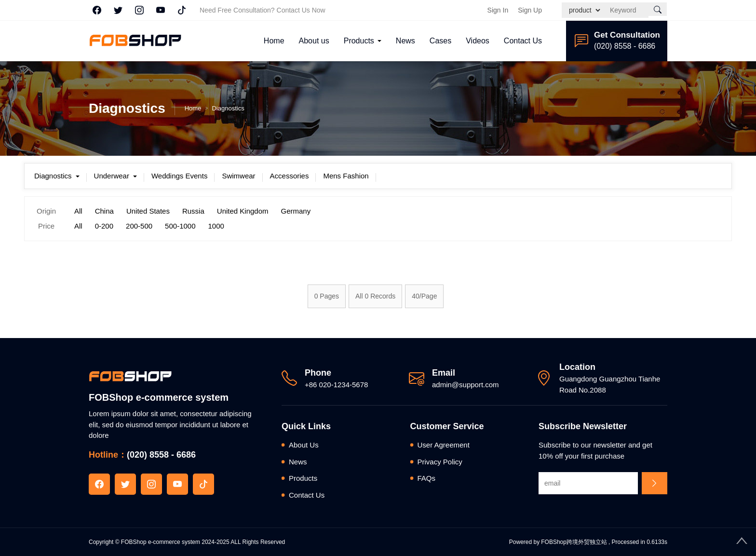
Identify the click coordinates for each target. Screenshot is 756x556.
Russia (193, 211)
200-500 (139, 226)
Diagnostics (228, 108)
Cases (440, 41)
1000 (216, 226)
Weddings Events (179, 176)
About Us (304, 445)
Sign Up (530, 10)
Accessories (290, 176)
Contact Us (523, 41)
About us (314, 41)
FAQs (427, 478)
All (78, 211)
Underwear (115, 176)
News (405, 41)
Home (274, 41)
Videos (478, 41)
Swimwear (238, 176)
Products (359, 41)
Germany (296, 211)
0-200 (104, 226)
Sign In (498, 10)
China (104, 211)
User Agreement (444, 445)
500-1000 (180, 226)
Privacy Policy (440, 462)
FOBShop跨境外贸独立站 (574, 542)
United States (148, 211)
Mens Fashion (346, 176)
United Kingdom (243, 211)
